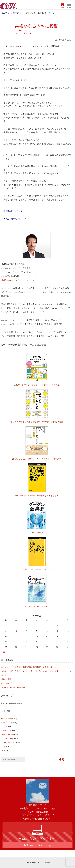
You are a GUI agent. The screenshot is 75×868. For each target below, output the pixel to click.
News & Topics (7, 719)
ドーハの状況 (7, 683)
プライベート (8, 739)
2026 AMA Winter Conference (13, 687)
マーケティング (9, 743)
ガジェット (7, 731)
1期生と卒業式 (7, 679)
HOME (4, 13)
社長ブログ (16, 13)
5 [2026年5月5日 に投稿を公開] (16, 631)
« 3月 (3, 652)
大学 (4, 747)
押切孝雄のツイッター (14, 211)
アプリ (5, 727)
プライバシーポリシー (32, 863)
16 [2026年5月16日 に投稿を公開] (57, 636)
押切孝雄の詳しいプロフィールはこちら (19, 280)
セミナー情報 (8, 735)
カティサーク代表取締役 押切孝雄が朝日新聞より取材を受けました (31, 667)
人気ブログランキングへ (15, 219)
